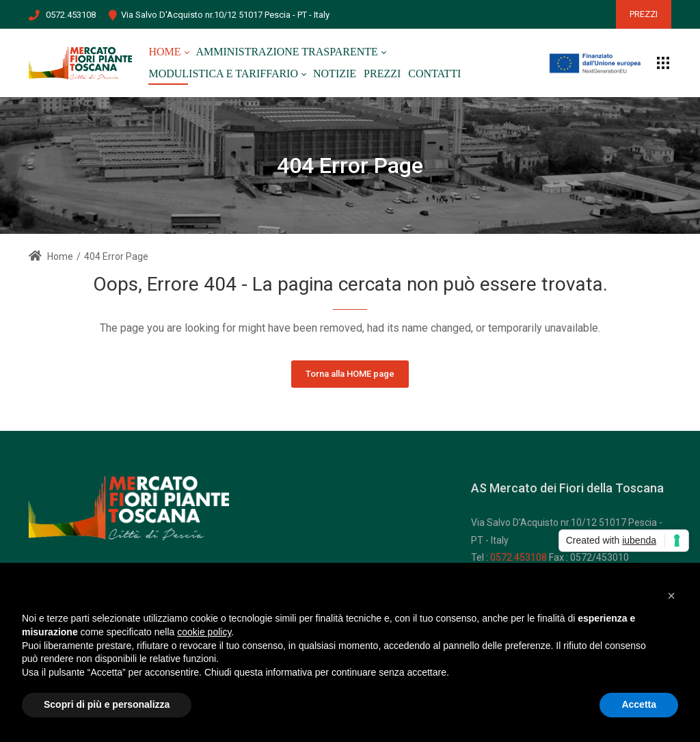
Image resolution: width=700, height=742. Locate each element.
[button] (671, 596)
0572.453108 (71, 15)
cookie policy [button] (204, 632)
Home (51, 256)
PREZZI (644, 14)
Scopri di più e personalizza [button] (107, 704)
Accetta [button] (639, 704)
